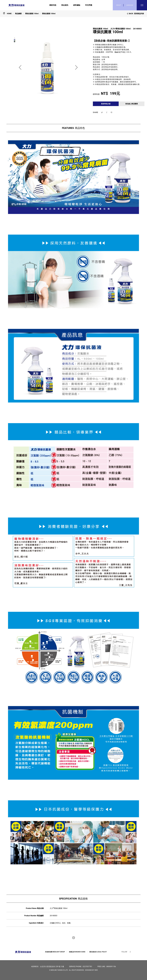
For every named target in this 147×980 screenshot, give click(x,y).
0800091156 (111, 967)
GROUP (119, 5)
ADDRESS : (35, 967)
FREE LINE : (102, 967)
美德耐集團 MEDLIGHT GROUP (55, 952)
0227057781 (88, 967)
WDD (96, 970)
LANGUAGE (130, 5)
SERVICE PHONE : (76, 967)
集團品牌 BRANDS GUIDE (77, 952)
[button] (20, 67)
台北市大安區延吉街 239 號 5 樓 (52, 967)
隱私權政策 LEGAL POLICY (98, 952)
